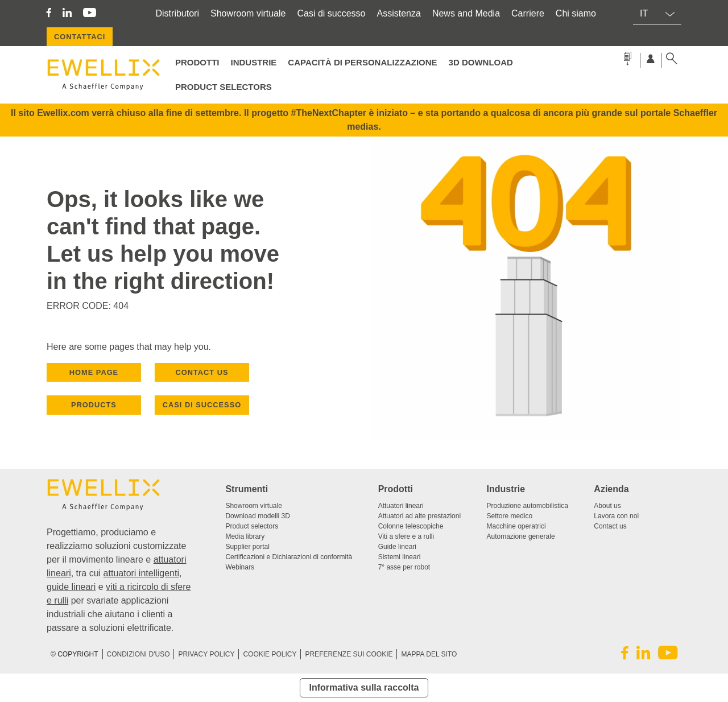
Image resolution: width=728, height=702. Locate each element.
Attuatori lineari (401, 506)
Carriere (528, 13)
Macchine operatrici (516, 526)
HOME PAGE (94, 372)
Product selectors (224, 87)
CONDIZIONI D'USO (138, 654)
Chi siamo (576, 13)
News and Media (466, 13)
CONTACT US (202, 372)
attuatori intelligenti (141, 573)
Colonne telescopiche (411, 526)
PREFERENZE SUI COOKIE (349, 654)
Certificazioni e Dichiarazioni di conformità (289, 557)
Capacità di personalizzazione (362, 62)
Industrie (254, 62)
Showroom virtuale (248, 13)
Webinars (239, 567)
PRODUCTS (94, 405)
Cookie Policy (270, 654)
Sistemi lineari (400, 557)
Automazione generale (521, 536)
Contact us (610, 526)
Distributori (177, 13)
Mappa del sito (429, 654)
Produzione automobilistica (528, 506)
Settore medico (510, 516)
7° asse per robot (404, 567)
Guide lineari (397, 547)
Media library (245, 536)
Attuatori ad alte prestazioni (419, 516)
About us (607, 506)
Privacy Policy (206, 654)
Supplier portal (247, 547)
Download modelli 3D (257, 516)
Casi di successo (331, 13)
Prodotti (197, 62)
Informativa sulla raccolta (364, 687)
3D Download (481, 62)
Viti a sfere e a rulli (406, 536)
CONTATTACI (80, 37)
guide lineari (71, 587)
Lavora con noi (616, 516)
